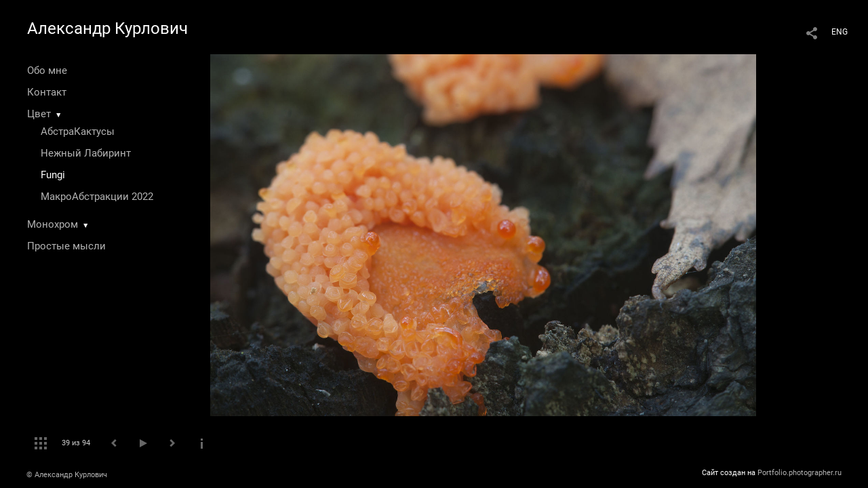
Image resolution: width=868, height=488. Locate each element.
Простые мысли (66, 246)
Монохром (53, 224)
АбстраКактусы (78, 131)
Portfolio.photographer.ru (800, 473)
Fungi (53, 175)
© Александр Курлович (67, 475)
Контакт (47, 92)
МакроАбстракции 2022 (97, 197)
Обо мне (47, 70)
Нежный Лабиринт (86, 153)
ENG (840, 32)
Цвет (39, 114)
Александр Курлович (107, 28)
